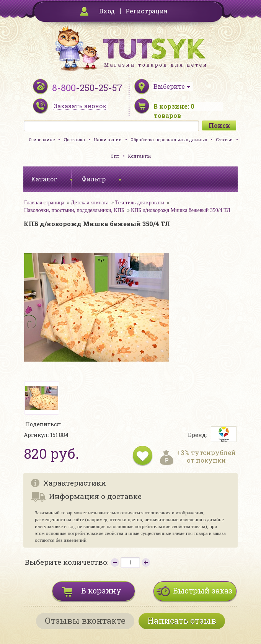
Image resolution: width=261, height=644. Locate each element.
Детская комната (90, 203)
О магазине (42, 139)
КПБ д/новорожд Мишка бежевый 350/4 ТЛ (181, 210)
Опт (115, 156)
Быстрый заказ (203, 590)
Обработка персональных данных (169, 139)
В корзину (101, 590)
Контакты (139, 156)
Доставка (74, 139)
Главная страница (44, 203)
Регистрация (147, 11)
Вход (107, 11)
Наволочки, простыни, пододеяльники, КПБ (74, 210)
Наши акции (108, 139)
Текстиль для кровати (140, 203)
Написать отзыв (182, 620)
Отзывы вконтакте (85, 620)
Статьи (224, 139)
